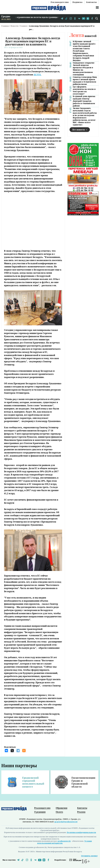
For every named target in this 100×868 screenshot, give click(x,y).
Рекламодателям (60, 2)
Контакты (91, 2)
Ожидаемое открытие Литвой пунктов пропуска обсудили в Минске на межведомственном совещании (84, 69)
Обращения (62, 808)
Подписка (77, 2)
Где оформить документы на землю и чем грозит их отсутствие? (84, 90)
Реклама (81, 812)
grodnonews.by (64, 841)
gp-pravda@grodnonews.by (66, 822)
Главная (5, 26)
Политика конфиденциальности (81, 832)
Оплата (59, 812)
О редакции (40, 812)
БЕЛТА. (38, 75)
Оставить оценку (89, 856)
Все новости (79, 130)
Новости (14, 26)
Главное (24, 26)
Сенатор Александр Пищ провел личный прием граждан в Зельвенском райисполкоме (85, 81)
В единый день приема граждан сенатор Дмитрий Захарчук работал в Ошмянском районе (84, 101)
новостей (83, 36)
